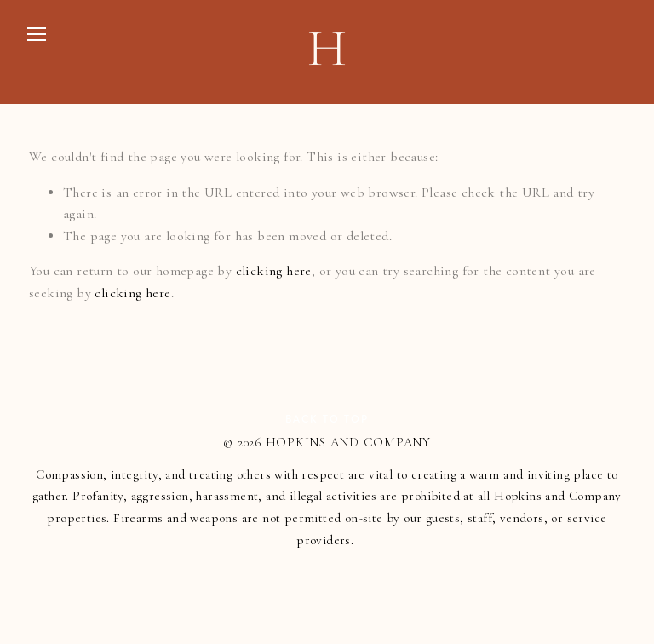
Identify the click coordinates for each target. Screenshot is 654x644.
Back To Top (327, 420)
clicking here (274, 271)
